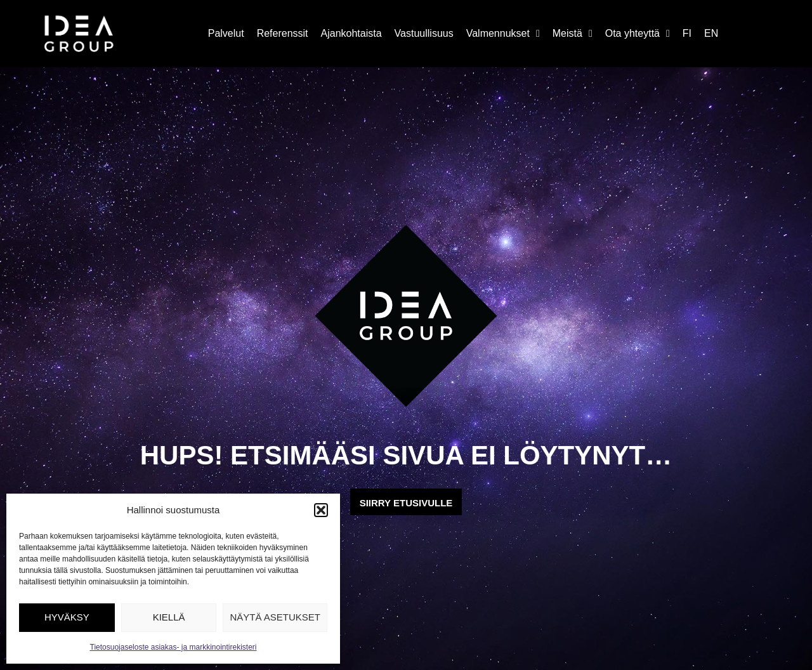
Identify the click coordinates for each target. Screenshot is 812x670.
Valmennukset (503, 34)
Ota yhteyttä (638, 34)
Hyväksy (67, 617)
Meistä (573, 34)
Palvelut (226, 33)
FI (687, 33)
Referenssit (283, 33)
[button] (321, 510)
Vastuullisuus (424, 33)
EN (711, 33)
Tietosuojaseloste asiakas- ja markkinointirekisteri (174, 647)
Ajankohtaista (351, 33)
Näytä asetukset (275, 617)
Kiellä (169, 617)
